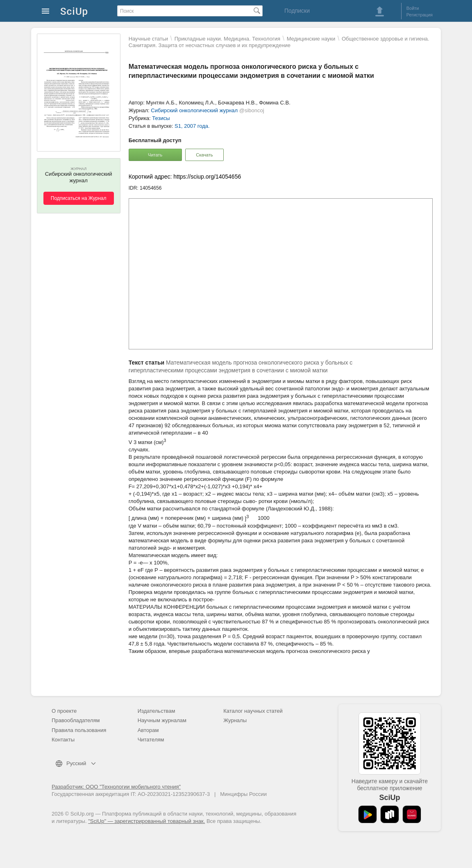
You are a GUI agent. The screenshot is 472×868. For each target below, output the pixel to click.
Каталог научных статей (253, 711)
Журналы (235, 720)
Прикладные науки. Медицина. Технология (227, 39)
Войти (413, 8)
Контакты (63, 740)
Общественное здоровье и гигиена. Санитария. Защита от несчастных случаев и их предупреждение (279, 42)
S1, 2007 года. (192, 126)
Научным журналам (162, 720)
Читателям (151, 740)
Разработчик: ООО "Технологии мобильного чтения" (116, 787)
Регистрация (420, 15)
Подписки (297, 11)
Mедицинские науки (311, 39)
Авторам (148, 730)
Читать (155, 155)
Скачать (204, 155)
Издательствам (157, 711)
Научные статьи (148, 39)
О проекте (64, 711)
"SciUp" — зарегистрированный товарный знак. (146, 821)
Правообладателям (76, 720)
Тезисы (161, 118)
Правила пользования (79, 730)
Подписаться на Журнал (79, 198)
